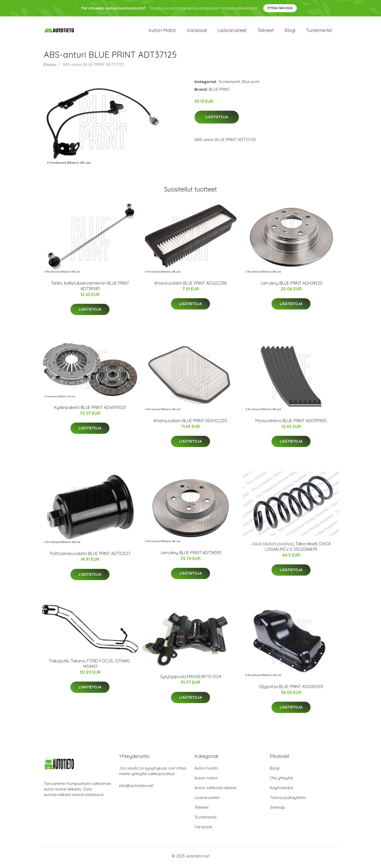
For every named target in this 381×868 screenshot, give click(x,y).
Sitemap (277, 810)
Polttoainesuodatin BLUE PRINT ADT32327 (90, 556)
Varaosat (197, 32)
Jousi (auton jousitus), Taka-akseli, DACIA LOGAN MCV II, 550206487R (291, 549)
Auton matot (162, 32)
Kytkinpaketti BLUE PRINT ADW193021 (90, 410)
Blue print (251, 84)
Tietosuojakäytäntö (288, 800)
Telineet (266, 32)
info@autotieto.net (136, 789)
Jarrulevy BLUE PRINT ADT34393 (190, 555)
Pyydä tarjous (280, 8)
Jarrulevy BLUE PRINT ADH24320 (291, 286)
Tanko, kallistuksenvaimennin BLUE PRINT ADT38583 (90, 288)
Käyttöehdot (282, 791)
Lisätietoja (217, 120)
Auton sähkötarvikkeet (216, 791)
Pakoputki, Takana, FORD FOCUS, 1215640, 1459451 (90, 666)
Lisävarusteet (232, 32)
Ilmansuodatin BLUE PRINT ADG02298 (191, 286)
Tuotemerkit (319, 32)
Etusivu (50, 67)
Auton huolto (206, 771)
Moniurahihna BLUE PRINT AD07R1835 (291, 423)
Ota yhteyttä (281, 781)
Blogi (290, 32)
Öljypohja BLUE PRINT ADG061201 (291, 689)
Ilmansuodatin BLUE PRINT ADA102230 (190, 423)
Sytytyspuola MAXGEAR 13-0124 (191, 679)
